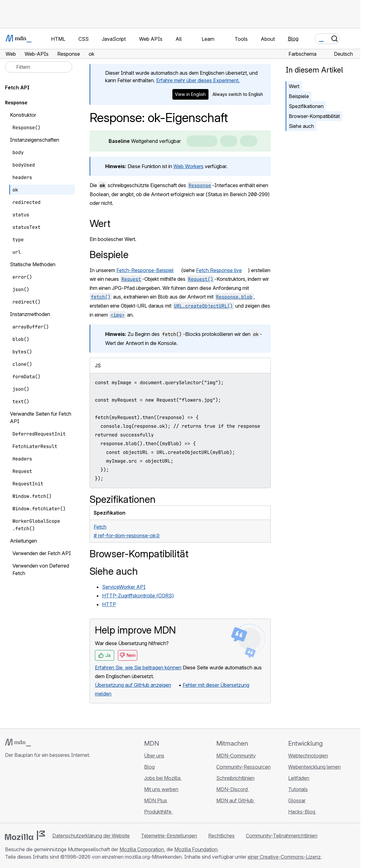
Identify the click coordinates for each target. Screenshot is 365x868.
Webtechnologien (308, 756)
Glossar (297, 800)
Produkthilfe (158, 812)
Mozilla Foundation (196, 849)
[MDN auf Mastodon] (42, 792)
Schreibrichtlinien (235, 778)
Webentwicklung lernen (314, 767)
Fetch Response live (219, 270)
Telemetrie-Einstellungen (169, 836)
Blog (293, 39)
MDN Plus (156, 800)
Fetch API (17, 87)
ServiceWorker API (124, 587)
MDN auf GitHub (236, 800)
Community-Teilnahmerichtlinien (282, 836)
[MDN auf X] (31, 792)
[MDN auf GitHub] (9, 792)
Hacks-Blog (302, 812)
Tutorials (298, 789)
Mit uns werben (161, 789)
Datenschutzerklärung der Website (91, 836)
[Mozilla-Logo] (25, 835)
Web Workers (188, 166)
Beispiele (299, 96)
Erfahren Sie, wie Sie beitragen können (138, 668)
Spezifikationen (306, 106)
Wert (294, 86)
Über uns (154, 756)
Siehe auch (301, 126)
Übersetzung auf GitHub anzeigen (133, 685)
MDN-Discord (233, 789)
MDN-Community (236, 756)
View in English (190, 94)
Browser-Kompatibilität (314, 116)
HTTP (109, 604)
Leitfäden (299, 778)
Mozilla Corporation (142, 849)
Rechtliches (221, 836)
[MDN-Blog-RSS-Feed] (54, 792)
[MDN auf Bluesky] (20, 792)
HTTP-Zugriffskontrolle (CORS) (138, 596)
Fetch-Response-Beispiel (145, 270)
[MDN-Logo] (18, 743)
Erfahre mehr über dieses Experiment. (198, 80)
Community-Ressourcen (243, 767)
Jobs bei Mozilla (163, 778)
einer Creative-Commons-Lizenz (284, 857)
